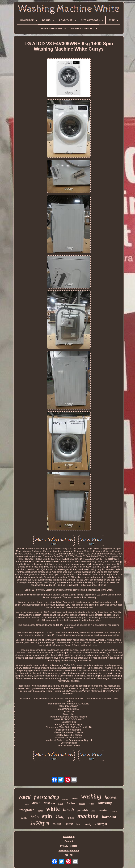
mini (93, 811)
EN (66, 855)
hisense (65, 799)
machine (88, 816)
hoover (112, 797)
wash (91, 804)
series (82, 804)
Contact (69, 841)
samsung (105, 803)
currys (75, 799)
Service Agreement (69, 851)
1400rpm (40, 823)
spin (47, 816)
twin (27, 804)
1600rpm (101, 824)
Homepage (69, 836)
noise (71, 818)
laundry (88, 824)
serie (41, 811)
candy (24, 818)
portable (83, 810)
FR (71, 855)
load (79, 824)
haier (71, 804)
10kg (60, 817)
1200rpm (49, 803)
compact (115, 811)
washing (91, 796)
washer (104, 810)
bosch (69, 810)
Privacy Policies (69, 846)
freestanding (47, 797)
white (53, 809)
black (61, 804)
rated (25, 797)
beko (35, 817)
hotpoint (109, 817)
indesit (69, 824)
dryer (36, 803)
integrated (27, 810)
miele (57, 824)
